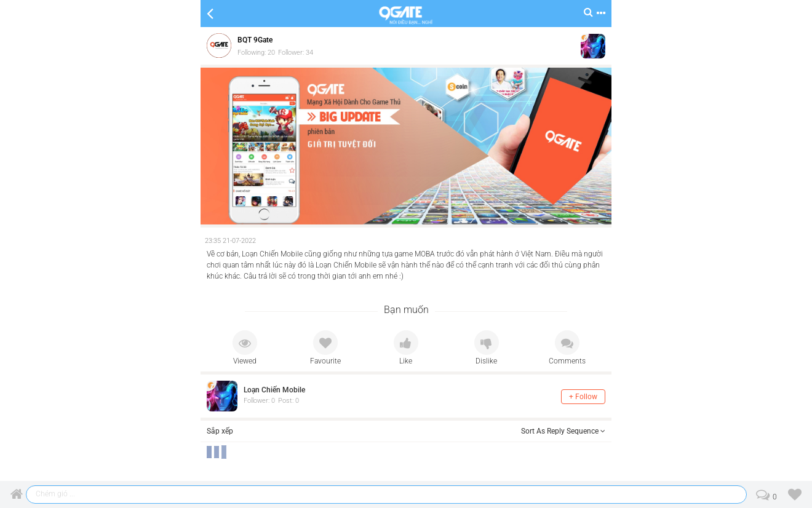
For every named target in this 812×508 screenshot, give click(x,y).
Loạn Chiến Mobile (274, 390)
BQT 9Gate (255, 40)
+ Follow (583, 397)
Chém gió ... (55, 494)
